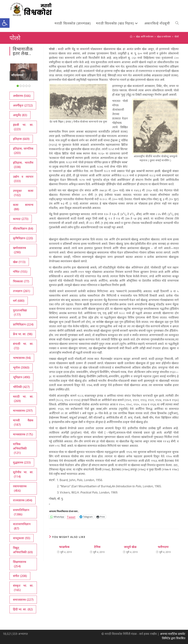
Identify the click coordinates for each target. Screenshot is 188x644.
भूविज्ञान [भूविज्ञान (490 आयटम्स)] (21, 377)
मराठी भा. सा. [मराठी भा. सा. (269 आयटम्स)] (23, 399)
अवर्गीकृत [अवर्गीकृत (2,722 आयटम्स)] (23, 105)
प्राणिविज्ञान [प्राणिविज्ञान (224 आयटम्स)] (23, 324)
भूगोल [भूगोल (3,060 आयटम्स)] (21, 367)
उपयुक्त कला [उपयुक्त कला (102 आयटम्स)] (23, 193)
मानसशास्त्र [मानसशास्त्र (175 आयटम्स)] (23, 434)
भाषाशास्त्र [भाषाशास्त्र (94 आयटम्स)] (22, 358)
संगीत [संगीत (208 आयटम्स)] (20, 576)
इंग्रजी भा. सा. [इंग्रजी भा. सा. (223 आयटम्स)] (23, 127)
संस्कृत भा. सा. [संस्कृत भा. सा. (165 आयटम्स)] (23, 588)
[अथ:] (131, 37)
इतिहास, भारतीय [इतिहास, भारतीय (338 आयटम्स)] (23, 165)
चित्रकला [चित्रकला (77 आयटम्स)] (21, 281)
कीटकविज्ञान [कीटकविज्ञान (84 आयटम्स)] (23, 228)
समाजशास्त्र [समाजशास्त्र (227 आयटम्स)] (23, 600)
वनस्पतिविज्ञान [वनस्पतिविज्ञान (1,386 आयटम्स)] (21, 512)
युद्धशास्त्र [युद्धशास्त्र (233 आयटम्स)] (22, 462)
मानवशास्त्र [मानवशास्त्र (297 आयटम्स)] (23, 411)
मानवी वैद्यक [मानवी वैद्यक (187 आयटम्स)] (23, 423)
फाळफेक (64, 547)
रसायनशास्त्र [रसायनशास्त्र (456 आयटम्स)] (20, 488)
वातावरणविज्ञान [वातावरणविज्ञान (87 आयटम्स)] (22, 526)
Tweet (71, 517)
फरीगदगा (163, 547)
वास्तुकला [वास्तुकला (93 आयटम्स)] (22, 538)
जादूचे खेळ (130, 547)
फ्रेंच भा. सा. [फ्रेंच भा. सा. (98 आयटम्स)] (23, 334)
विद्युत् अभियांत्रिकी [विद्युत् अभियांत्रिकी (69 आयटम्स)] (23, 550)
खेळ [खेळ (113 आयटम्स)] (19, 262)
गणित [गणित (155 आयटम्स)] (20, 272)
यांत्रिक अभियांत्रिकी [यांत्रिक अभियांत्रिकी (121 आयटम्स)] (20, 448)
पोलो (177, 37)
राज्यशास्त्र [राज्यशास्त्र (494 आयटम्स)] (23, 500)
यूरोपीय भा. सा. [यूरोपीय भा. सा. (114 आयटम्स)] (23, 474)
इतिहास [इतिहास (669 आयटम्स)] (21, 139)
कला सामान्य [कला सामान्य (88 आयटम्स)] (23, 207)
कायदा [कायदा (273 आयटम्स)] (21, 219)
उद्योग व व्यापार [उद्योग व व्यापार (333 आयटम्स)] (23, 179)
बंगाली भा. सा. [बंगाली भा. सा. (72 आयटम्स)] (23, 346)
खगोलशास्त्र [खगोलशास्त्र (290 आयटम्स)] (19, 250)
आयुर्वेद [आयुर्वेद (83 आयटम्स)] (20, 115)
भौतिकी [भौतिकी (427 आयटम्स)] (21, 387)
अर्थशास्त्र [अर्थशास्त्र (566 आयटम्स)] (22, 96)
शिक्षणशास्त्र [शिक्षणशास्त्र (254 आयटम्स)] (20, 564)
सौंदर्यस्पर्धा (17, 75)
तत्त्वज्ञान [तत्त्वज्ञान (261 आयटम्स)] (21, 291)
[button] (5, 23)
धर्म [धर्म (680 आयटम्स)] (19, 301)
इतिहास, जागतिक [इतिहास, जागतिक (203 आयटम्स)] (23, 151)
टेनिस (97, 547)
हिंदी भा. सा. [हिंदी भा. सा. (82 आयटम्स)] (23, 609)
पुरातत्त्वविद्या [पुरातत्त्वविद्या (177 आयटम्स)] (20, 313)
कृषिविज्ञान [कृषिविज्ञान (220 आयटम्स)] (23, 238)
